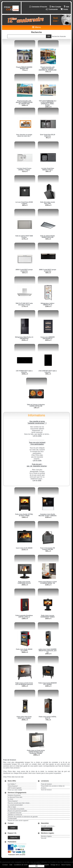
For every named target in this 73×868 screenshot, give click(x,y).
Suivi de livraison (46, 790)
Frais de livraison (46, 784)
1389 (25, 619)
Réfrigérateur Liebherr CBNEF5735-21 (48, 304)
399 (48, 171)
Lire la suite (37, 481)
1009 (25, 105)
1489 (25, 686)
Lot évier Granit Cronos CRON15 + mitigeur (24, 169)
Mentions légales (46, 836)
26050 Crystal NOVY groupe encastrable (24, 270)
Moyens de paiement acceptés (17, 811)
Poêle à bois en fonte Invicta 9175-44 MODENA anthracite (24, 684)
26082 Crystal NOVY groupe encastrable (48, 270)
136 (37, 408)
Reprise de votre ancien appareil (18, 820)
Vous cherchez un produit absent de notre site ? (24, 135)
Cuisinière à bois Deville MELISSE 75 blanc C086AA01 (48, 515)
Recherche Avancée (59, 36)
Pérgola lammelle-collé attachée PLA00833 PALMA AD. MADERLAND (24, 102)
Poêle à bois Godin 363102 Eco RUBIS (24, 650)
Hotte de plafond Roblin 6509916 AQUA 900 (48, 237)
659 (48, 374)
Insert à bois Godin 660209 (24, 548)
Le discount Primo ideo (15, 797)
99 (48, 138)
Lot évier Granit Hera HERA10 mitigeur (48, 169)
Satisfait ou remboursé (15, 815)
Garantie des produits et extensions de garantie (23, 817)
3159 (48, 517)
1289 (48, 686)
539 (25, 273)
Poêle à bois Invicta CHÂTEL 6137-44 (48, 717)
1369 (25, 517)
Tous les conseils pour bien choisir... (19, 803)
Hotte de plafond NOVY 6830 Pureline (24, 237)
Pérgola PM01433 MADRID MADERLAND (24, 68)
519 (25, 171)
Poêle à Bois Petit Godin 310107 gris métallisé (24, 717)
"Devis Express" (13, 786)
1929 (48, 619)
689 (48, 273)
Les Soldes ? (12, 784)
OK (36, 866)
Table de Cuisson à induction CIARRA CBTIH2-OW (36, 405)
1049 (25, 374)
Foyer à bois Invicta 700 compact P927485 (48, 549)
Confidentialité (12, 819)
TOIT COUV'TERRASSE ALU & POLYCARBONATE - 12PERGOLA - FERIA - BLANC (48, 103)
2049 (25, 340)
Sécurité (44, 838)
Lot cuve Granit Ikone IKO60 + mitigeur (24, 203)
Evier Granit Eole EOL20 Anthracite (48, 135)
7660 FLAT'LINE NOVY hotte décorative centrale (24, 304)
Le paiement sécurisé (15, 813)
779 (25, 70)
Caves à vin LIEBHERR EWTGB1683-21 (48, 338)
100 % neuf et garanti (15, 788)
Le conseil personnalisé (15, 805)
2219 (25, 550)
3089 (25, 652)
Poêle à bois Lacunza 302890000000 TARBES (48, 616)
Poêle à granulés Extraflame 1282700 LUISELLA (24, 616)
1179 (25, 239)
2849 (25, 720)
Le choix (10, 799)
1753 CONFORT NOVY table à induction (48, 372)
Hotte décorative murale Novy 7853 (48, 203)
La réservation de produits (16, 809)
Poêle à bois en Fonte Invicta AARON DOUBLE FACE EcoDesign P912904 (36, 752)
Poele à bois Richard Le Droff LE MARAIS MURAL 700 (48, 582)
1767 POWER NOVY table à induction (24, 372)
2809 (25, 585)
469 (25, 205)
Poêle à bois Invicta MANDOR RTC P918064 (48, 684)
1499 (48, 654)
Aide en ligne (12, 807)
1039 (48, 205)
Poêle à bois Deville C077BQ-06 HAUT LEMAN (24, 515)
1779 (25, 306)
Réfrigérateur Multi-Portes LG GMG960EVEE (24, 338)
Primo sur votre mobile (15, 790)
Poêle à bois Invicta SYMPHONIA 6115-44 (24, 582)
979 (48, 72)
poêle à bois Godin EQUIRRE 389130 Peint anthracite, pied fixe (48, 651)
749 (48, 720)
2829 (48, 340)
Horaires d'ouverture (14, 795)
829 (48, 239)
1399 (48, 107)
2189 (48, 585)
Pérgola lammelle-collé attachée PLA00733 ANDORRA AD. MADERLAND (48, 69)
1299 (48, 306)
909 (48, 551)
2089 (36, 755)
